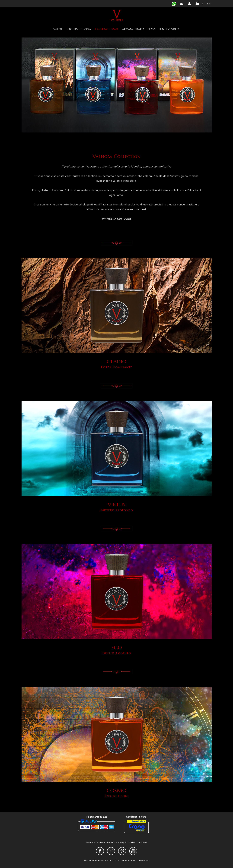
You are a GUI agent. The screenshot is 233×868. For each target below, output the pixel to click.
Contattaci (142, 843)
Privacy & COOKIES (126, 843)
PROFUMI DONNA (79, 29)
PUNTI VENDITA (169, 29)
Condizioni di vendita (106, 843)
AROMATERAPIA (133, 29)
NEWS (152, 29)
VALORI (59, 29)
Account (90, 843)
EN (209, 4)
